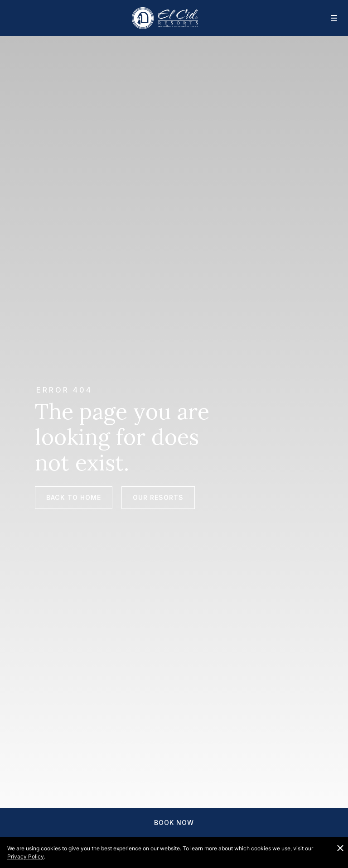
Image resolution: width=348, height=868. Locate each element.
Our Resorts (158, 497)
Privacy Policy (26, 856)
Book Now (174, 822)
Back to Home (74, 497)
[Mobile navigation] (328, 18)
